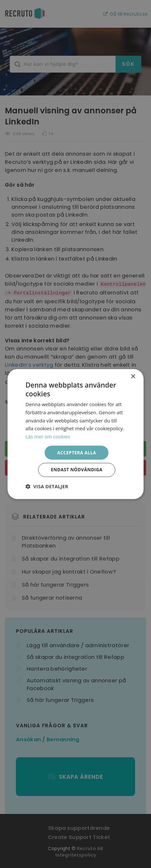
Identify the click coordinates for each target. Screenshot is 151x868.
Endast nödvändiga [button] (77, 470)
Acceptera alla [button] (77, 452)
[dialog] (75, 434)
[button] (47, 487)
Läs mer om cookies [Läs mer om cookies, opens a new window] (48, 436)
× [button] (133, 376)
